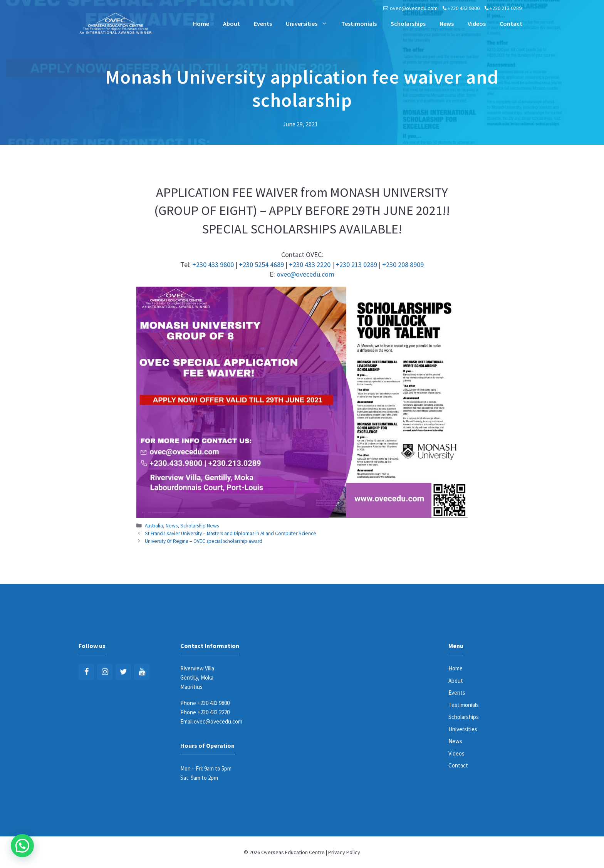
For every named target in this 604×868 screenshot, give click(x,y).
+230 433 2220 (310, 264)
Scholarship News (200, 526)
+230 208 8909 (403, 264)
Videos (477, 24)
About (232, 24)
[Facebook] (86, 672)
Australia (154, 526)
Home (201, 24)
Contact (511, 24)
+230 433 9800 (464, 8)
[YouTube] (142, 672)
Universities (310, 24)
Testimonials (359, 24)
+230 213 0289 (506, 8)
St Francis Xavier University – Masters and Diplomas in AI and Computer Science (231, 533)
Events (263, 24)
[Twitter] (123, 672)
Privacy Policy (344, 852)
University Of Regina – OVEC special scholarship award (204, 541)
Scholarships (408, 24)
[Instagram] (105, 672)
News (447, 24)
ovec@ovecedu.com (414, 8)
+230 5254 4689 (261, 264)
